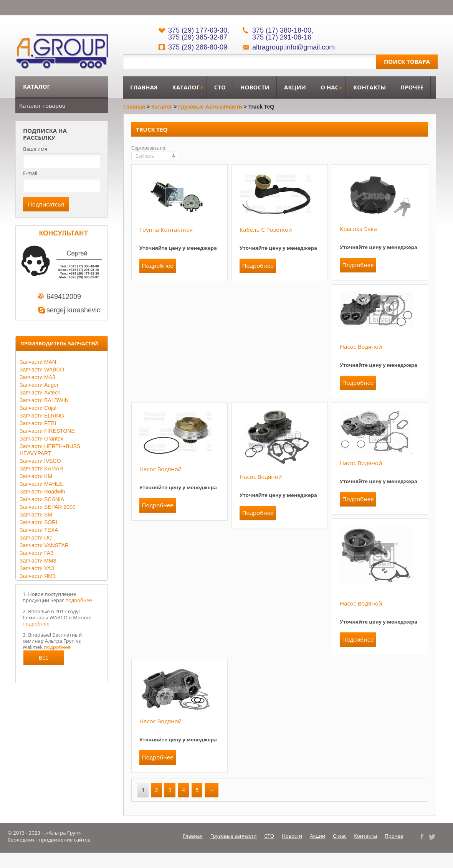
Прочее (412, 87)
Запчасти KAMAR (41, 469)
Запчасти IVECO (40, 461)
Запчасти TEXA (39, 530)
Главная (144, 87)
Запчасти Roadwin (42, 492)
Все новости (44, 659)
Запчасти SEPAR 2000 (47, 507)
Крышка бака (358, 229)
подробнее (79, 600)
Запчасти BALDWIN (44, 400)
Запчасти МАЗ (37, 377)
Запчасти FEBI (38, 423)
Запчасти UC (36, 538)
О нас (330, 87)
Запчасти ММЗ (38, 561)
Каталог (186, 87)
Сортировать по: (149, 148)
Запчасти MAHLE (41, 484)
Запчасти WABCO (42, 370)
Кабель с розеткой (266, 229)
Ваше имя (35, 149)
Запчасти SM (36, 515)
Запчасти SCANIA (42, 499)
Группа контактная (166, 229)
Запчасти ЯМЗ (38, 576)
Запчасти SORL (39, 522)
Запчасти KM (36, 476)
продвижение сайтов (65, 840)
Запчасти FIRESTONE (47, 431)
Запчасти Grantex (41, 439)
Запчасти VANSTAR (44, 545)
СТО (220, 87)
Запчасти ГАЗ (36, 553)
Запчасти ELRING (42, 416)
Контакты (370, 87)
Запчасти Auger (39, 385)
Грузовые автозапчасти (210, 107)
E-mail (30, 173)
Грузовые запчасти (234, 836)
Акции (295, 87)
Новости (255, 87)
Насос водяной (361, 347)
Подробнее (157, 266)
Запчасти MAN (38, 362)
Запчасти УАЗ (37, 568)
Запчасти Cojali (39, 408)
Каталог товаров (42, 106)
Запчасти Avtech (40, 393)
